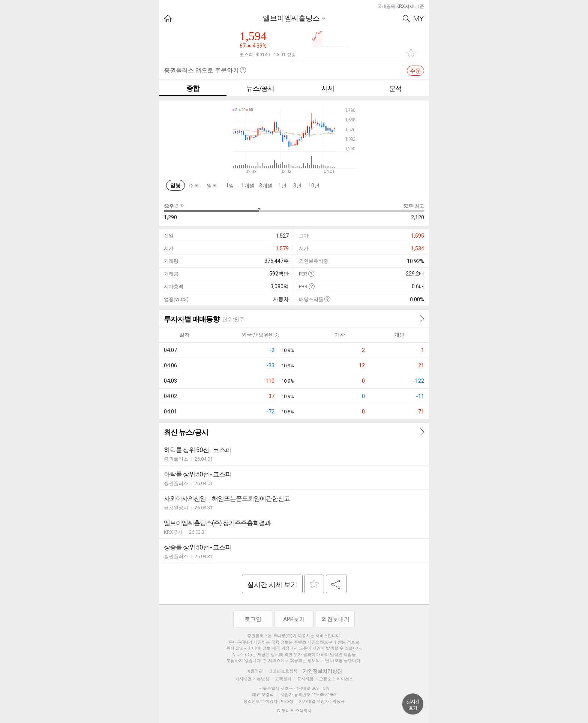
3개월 (266, 186)
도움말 (311, 273)
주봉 (194, 186)
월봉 (212, 186)
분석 (395, 88)
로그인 (253, 619)
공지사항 (305, 679)
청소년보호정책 (283, 671)
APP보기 (294, 619)
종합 (193, 88)
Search (406, 19)
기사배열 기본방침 (252, 679)
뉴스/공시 (260, 88)
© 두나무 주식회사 (294, 711)
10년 (314, 186)
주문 (415, 71)
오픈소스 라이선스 (336, 679)
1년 (282, 186)
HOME (168, 19)
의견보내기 (335, 619)
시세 (328, 88)
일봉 (175, 186)
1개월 (248, 186)
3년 (297, 186)
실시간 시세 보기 (272, 585)
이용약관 (255, 671)
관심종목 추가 (411, 53)
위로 (413, 704)
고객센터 (283, 679)
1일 (230, 186)
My (419, 19)
